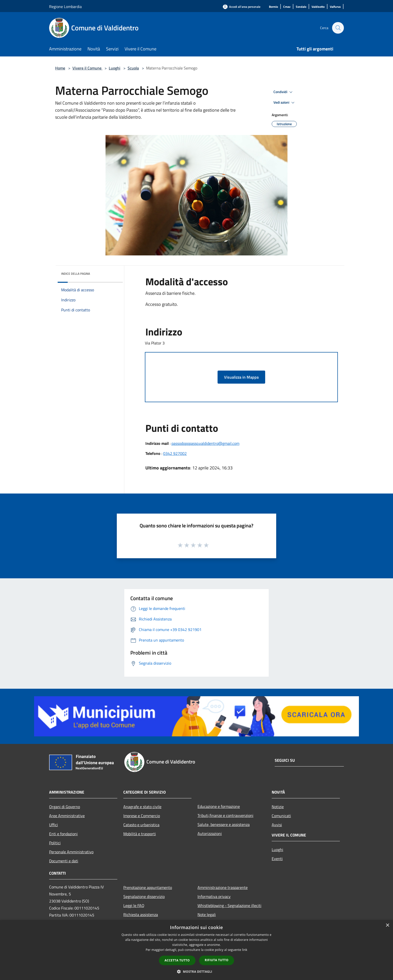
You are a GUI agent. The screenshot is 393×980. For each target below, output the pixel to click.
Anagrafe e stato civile (142, 807)
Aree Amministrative (67, 816)
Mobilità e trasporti (140, 834)
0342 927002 (175, 453)
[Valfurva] (335, 7)
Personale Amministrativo (71, 852)
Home (60, 68)
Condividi (284, 92)
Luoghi (115, 68)
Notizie (278, 807)
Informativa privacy (214, 896)
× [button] (387, 925)
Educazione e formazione (219, 806)
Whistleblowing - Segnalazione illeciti (229, 905)
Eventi (277, 859)
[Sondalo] (301, 7)
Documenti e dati (64, 861)
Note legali (207, 915)
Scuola (133, 68)
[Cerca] (338, 28)
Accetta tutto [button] (177, 960)
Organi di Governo (65, 807)
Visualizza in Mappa (241, 377)
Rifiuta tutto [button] (217, 960)
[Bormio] (273, 7)
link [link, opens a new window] (245, 950)
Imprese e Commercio (142, 816)
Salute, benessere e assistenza (224, 824)
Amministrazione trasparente (223, 887)
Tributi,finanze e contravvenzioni (225, 815)
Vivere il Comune (87, 68)
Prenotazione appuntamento (148, 887)
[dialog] (197, 950)
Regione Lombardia (65, 7)
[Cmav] (287, 7)
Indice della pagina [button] (76, 274)
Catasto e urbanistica (141, 825)
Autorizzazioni (210, 833)
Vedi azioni (285, 103)
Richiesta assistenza (141, 915)
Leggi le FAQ (134, 905)
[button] (197, 971)
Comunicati (281, 816)
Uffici (54, 825)
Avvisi (277, 825)
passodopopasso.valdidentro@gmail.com (205, 443)
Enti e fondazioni (63, 834)
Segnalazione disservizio (144, 896)
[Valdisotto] (318, 7)
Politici (55, 843)
